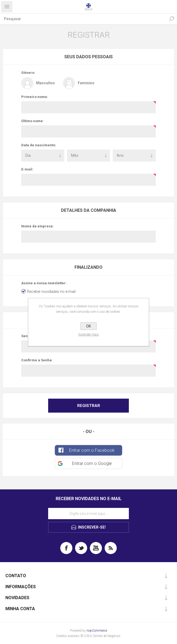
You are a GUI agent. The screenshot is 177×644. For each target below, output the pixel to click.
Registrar (89, 406)
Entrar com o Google (92, 463)
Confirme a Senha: (37, 360)
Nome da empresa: (38, 226)
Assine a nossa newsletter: (44, 283)
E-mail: (27, 169)
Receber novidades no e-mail (51, 292)
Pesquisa (172, 19)
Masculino (45, 83)
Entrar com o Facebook (92, 450)
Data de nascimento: (39, 145)
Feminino (86, 83)
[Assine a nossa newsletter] (89, 514)
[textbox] (83, 19)
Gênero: (28, 73)
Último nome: (33, 121)
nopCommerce (97, 631)
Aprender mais (89, 334)
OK (89, 326)
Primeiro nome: (35, 97)
